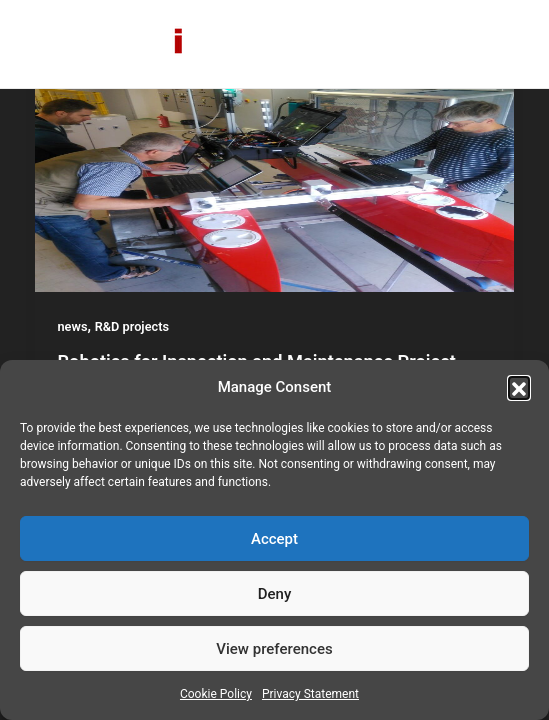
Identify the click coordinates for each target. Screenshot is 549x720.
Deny (275, 594)
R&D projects (132, 326)
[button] (519, 387)
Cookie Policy (216, 694)
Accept (274, 539)
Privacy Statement (310, 694)
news (73, 326)
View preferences (274, 649)
